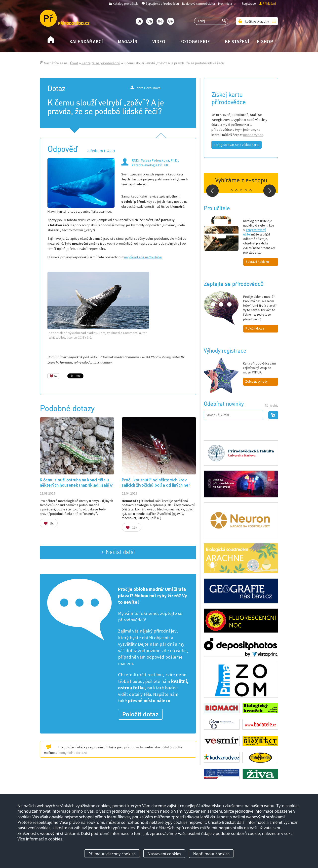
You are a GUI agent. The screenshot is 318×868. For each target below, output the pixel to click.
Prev (212, 191)
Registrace (249, 3)
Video (159, 41)
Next (270, 191)
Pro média (225, 3)
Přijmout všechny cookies (112, 854)
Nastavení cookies (164, 854)
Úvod (74, 63)
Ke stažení (237, 41)
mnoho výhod (253, 135)
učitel (165, 747)
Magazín (128, 41)
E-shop (265, 41)
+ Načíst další (118, 552)
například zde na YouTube (143, 257)
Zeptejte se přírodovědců (162, 3)
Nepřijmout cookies (211, 854)
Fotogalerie (195, 41)
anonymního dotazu (72, 753)
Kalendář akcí (86, 41)
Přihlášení (269, 3)
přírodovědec (134, 747)
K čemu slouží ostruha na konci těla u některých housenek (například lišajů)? (76, 483)
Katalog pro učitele (126, 3)
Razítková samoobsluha (199, 3)
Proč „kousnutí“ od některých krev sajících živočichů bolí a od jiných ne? (156, 483)
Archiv (274, 406)
